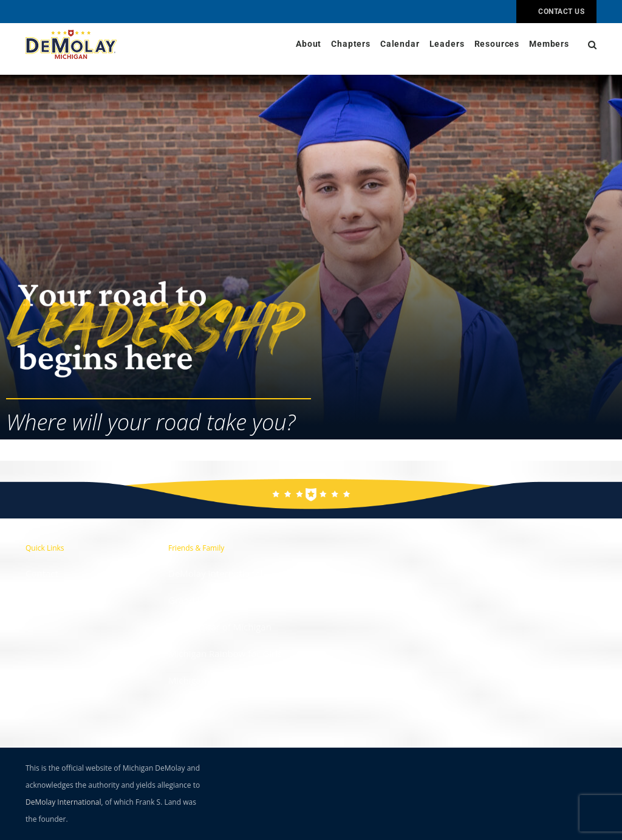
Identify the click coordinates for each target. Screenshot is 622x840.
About (309, 44)
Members (549, 44)
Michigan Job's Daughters (222, 680)
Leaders (447, 44)
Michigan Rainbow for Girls (225, 653)
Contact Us (556, 12)
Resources (497, 44)
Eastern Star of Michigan (220, 627)
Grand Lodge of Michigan (221, 600)
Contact (42, 573)
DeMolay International (216, 573)
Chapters (351, 44)
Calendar (400, 44)
